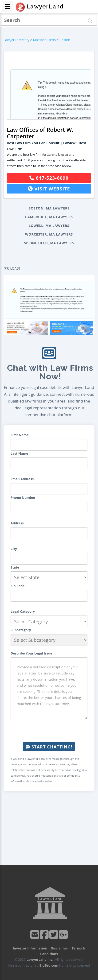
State (15, 567)
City (14, 549)
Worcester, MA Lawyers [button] (49, 234)
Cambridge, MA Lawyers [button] (49, 217)
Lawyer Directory (16, 40)
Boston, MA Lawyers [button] (49, 208)
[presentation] (49, 731)
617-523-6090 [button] (49, 178)
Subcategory (21, 630)
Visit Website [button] (49, 189)
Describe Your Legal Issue (31, 653)
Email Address (22, 479)
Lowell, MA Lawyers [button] (49, 226)
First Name (20, 435)
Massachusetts (45, 40)
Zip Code (18, 586)
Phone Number (23, 498)
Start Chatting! (49, 747)
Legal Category (23, 611)
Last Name (19, 453)
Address (17, 523)
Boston (65, 40)
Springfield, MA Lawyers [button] (49, 243)
